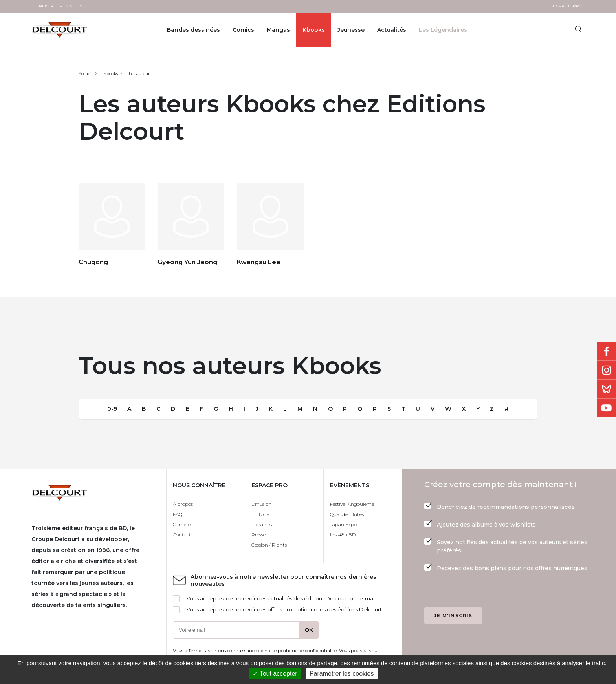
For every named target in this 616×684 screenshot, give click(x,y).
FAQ (178, 514)
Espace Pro (568, 6)
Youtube (607, 408)
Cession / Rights (269, 545)
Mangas (278, 30)
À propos (183, 504)
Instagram (607, 370)
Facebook (607, 351)
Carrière (182, 524)
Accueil (86, 74)
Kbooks (314, 30)
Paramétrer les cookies (342, 674)
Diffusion (261, 504)
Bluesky (607, 389)
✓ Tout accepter (275, 674)
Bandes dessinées (193, 30)
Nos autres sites (61, 6)
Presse (258, 535)
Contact (182, 535)
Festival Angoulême (352, 504)
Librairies (262, 524)
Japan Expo (343, 524)
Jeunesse (351, 30)
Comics (243, 30)
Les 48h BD (343, 535)
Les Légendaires (443, 30)
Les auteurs (140, 74)
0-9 (112, 409)
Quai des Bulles (347, 514)
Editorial (261, 514)
